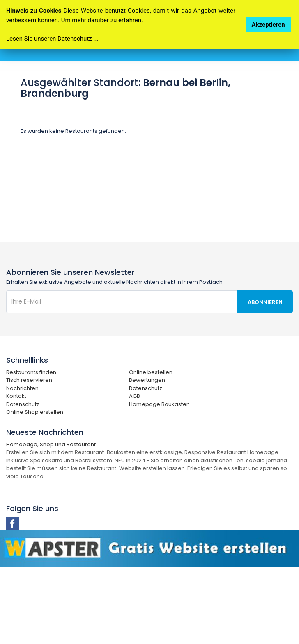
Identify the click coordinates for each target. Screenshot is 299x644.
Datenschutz (146, 388)
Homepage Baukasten (159, 404)
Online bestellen (151, 372)
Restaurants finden (31, 372)
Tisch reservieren (29, 380)
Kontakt (16, 396)
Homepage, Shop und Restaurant (51, 444)
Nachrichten (22, 388)
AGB (135, 396)
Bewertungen (147, 380)
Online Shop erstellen (35, 412)
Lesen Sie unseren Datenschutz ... (52, 39)
